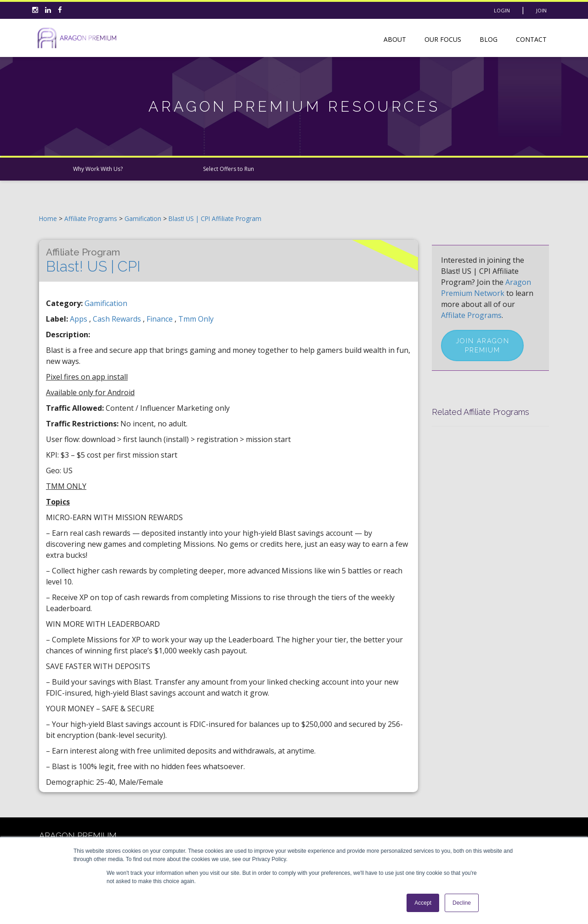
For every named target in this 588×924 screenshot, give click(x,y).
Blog (489, 39)
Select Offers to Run (229, 169)
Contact (531, 39)
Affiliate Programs (91, 218)
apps (79, 319)
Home (48, 218)
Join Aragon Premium (483, 346)
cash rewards (118, 319)
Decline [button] (462, 903)
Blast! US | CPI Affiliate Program (215, 218)
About (395, 39)
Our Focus (443, 39)
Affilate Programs (471, 315)
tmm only (196, 319)
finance (161, 319)
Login (502, 10)
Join (541, 10)
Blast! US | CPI (93, 261)
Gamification (144, 218)
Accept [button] (423, 903)
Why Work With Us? (98, 169)
